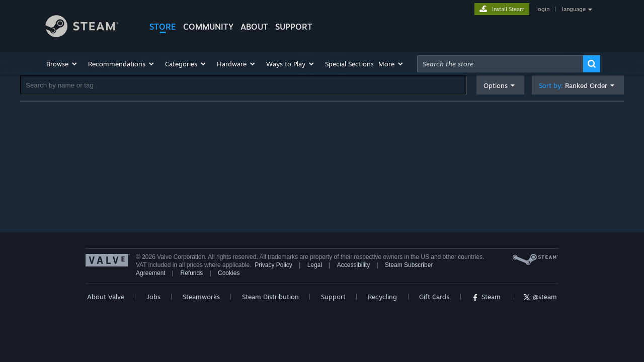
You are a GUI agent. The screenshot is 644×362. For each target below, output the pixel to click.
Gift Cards (434, 297)
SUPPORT (294, 27)
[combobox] (500, 64)
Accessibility (353, 265)
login (543, 9)
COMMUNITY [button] (208, 27)
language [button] (574, 9)
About (254, 27)
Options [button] (496, 85)
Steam (486, 297)
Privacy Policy (273, 265)
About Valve (106, 297)
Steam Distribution (270, 297)
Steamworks (201, 297)
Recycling (382, 297)
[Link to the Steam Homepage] (90, 28)
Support (333, 297)
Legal (315, 265)
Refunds (192, 273)
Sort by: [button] (573, 86)
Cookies (229, 273)
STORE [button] (163, 27)
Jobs (153, 297)
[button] (62, 64)
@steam (540, 297)
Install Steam (508, 9)
